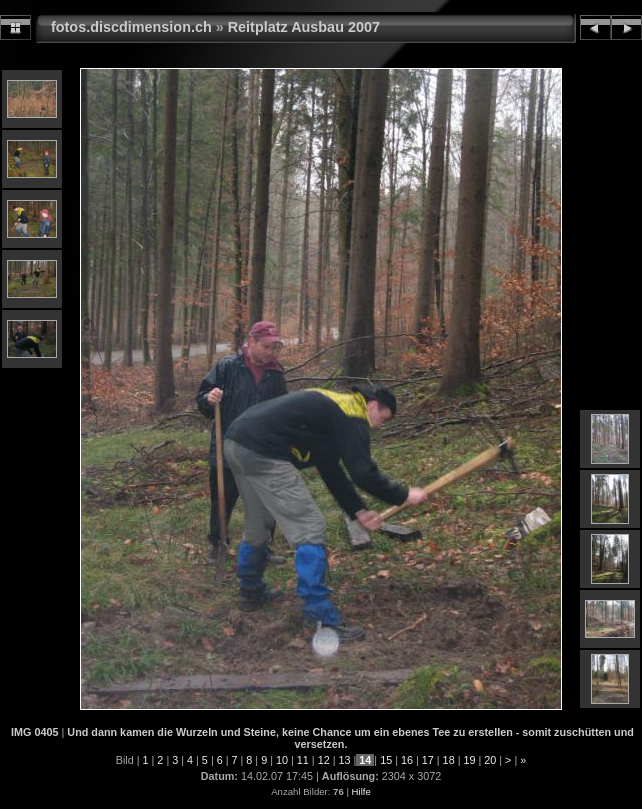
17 (428, 760)
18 (449, 760)
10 (282, 760)
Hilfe (361, 791)
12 (324, 760)
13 (344, 760)
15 (386, 760)
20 (490, 760)
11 (303, 760)
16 (407, 760)
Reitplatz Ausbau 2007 (304, 27)
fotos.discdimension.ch (131, 27)
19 (469, 760)
